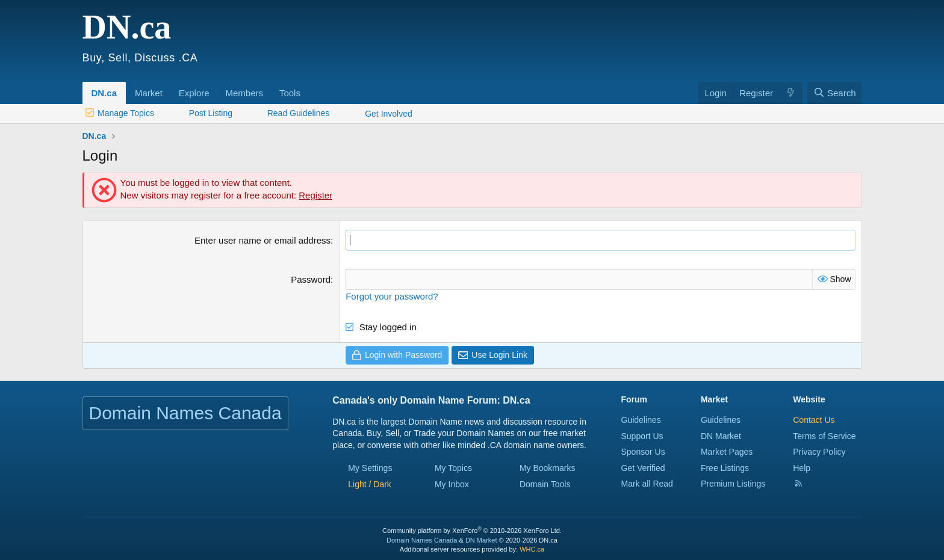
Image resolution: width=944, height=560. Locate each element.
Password (311, 279)
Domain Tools (545, 484)
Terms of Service (824, 435)
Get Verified (643, 468)
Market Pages (727, 452)
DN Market (721, 435)
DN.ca (104, 93)
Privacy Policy (819, 452)
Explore (194, 93)
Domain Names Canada (422, 540)
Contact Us (814, 420)
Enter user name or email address (262, 240)
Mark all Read (647, 484)
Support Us (642, 435)
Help (802, 468)
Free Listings (725, 468)
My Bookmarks (548, 467)
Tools (290, 93)
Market (149, 93)
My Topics (453, 467)
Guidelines (641, 420)
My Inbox (452, 484)
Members (244, 93)
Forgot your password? (392, 296)
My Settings (370, 467)
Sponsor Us (643, 452)
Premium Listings (733, 484)
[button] (167, 87)
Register (315, 195)
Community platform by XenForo (472, 531)
